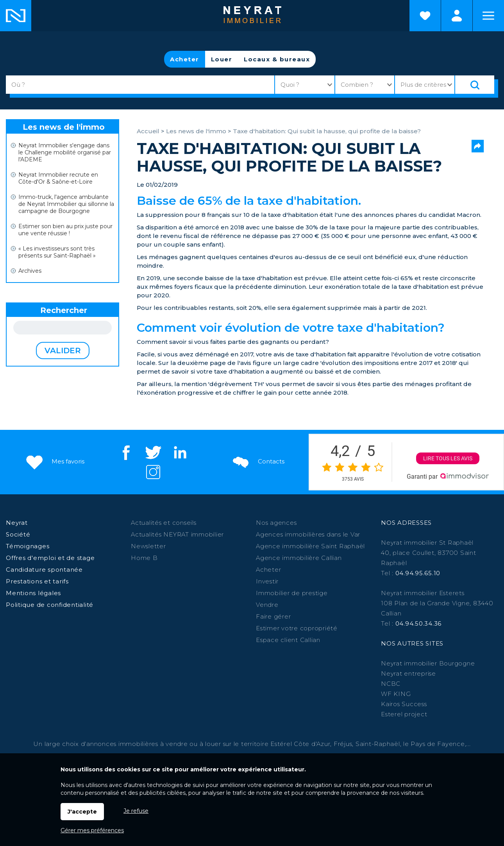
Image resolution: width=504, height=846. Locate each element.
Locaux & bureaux (277, 59)
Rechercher (64, 310)
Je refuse (136, 811)
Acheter (185, 59)
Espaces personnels (457, 16)
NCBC (391, 684)
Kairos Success (404, 704)
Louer (222, 59)
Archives (30, 271)
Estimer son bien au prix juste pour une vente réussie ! (65, 230)
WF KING (396, 694)
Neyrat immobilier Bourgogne (428, 663)
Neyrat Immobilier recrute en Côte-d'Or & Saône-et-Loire (58, 178)
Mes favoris (55, 461)
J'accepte (82, 812)
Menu (488, 16)
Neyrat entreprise (408, 673)
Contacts (258, 461)
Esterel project (404, 714)
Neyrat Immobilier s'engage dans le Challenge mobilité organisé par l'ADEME (65, 152)
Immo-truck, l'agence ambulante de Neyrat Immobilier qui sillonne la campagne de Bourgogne (66, 204)
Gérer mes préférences (92, 830)
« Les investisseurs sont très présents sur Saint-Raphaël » (57, 252)
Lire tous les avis (448, 458)
